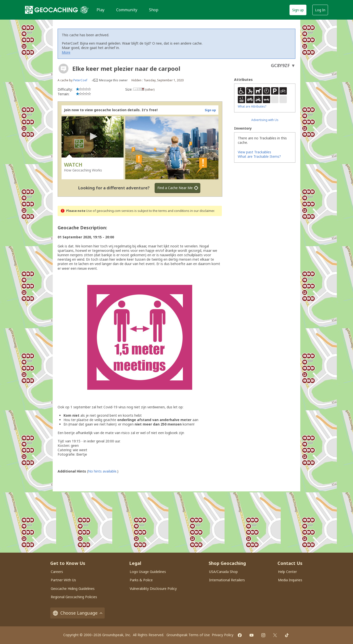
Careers (57, 572)
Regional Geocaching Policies (74, 597)
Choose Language (77, 613)
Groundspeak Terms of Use (188, 635)
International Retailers (227, 580)
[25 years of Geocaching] (84, 10)
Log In (320, 10)
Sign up (298, 10)
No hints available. (103, 471)
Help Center (287, 572)
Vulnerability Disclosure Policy (153, 589)
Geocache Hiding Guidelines (73, 589)
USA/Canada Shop (223, 572)
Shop (154, 10)
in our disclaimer (202, 211)
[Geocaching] (51, 10)
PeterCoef (80, 80)
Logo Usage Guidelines (148, 572)
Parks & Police (141, 580)
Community (127, 10)
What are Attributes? (252, 106)
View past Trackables (254, 152)
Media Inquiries (290, 580)
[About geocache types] (63, 69)
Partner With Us (63, 580)
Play (101, 10)
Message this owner (113, 80)
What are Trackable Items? (259, 156)
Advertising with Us (265, 120)
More (66, 52)
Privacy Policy (223, 635)
